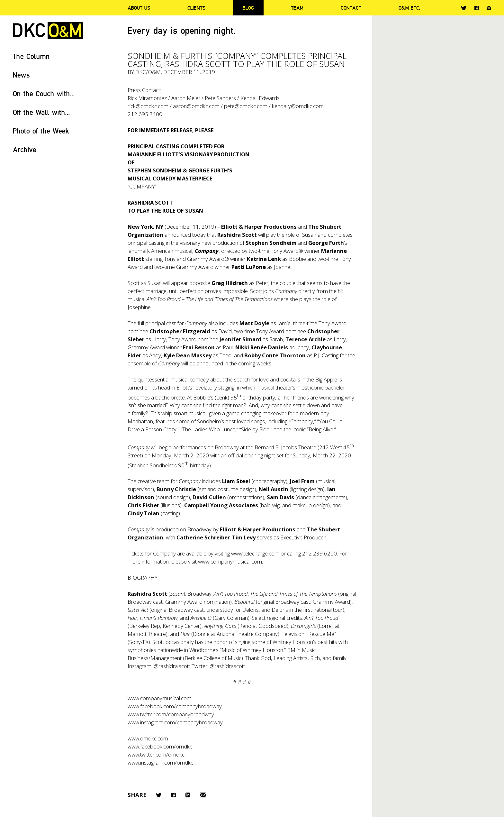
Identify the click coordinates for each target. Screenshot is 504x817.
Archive (25, 149)
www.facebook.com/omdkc (160, 746)
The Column (31, 56)
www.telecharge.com (255, 553)
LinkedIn (188, 795)
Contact (351, 8)
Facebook (477, 8)
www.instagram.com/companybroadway (175, 722)
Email (203, 795)
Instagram (489, 8)
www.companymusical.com (230, 561)
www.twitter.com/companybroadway (171, 714)
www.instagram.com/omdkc (160, 762)
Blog (248, 8)
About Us (139, 8)
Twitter (464, 8)
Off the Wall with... (41, 112)
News (21, 75)
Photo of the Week (41, 131)
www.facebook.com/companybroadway (175, 706)
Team (297, 8)
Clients (196, 8)
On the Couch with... (44, 93)
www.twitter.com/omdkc (156, 754)
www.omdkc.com (148, 738)
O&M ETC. (410, 8)
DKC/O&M (48, 30)
